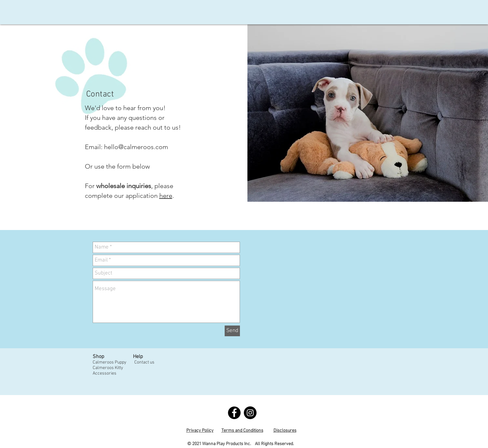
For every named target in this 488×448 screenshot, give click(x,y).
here (166, 196)
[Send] (232, 331)
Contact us (144, 362)
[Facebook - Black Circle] (234, 413)
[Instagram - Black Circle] (250, 413)
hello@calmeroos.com (136, 147)
